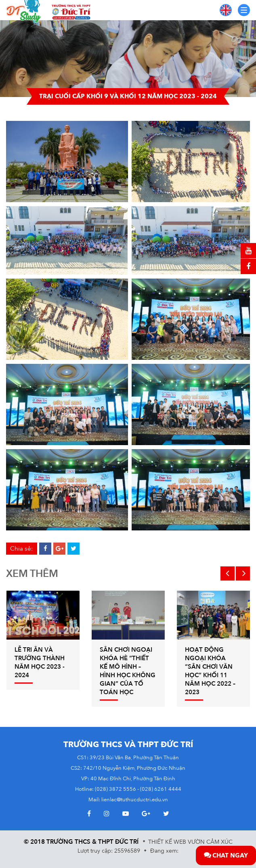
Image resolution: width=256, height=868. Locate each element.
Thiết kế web (167, 842)
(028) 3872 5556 (115, 789)
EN (226, 10)
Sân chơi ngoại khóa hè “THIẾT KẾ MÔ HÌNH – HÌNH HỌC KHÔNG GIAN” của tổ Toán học (128, 671)
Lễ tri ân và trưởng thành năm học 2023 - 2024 (40, 662)
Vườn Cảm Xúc (210, 842)
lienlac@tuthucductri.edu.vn (135, 800)
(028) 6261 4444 (161, 789)
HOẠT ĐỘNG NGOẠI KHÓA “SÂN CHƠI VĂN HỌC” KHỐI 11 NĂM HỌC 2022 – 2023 (210, 671)
